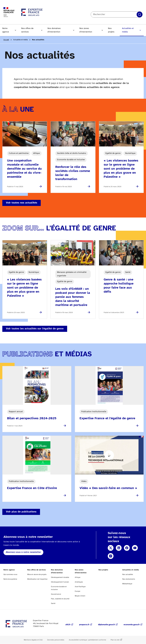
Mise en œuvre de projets (37, 574)
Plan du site (115, 640)
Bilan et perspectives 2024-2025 (32, 418)
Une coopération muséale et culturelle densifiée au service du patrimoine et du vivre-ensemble (24, 169)
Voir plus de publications (21, 512)
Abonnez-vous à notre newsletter (23, 552)
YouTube (135, 548)
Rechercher (140, 14)
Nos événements (129, 579)
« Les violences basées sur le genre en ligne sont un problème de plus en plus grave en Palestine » (121, 169)
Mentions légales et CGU (33, 640)
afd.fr (68, 625)
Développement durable (60, 577)
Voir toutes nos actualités (22, 203)
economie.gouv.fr (132, 625)
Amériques (79, 582)
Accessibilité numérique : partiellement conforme (87, 640)
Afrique (78, 577)
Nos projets (111, 30)
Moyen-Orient (80, 596)
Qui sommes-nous (10, 574)
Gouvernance (56, 594)
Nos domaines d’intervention (54, 30)
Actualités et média (128, 30)
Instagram (111, 556)
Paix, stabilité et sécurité (60, 599)
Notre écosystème (10, 579)
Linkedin (119, 548)
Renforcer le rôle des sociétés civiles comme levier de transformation (73, 173)
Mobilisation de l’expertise (37, 579)
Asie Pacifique (80, 587)
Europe (77, 591)
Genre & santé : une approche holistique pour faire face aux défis (119, 286)
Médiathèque (127, 584)
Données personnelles (56, 640)
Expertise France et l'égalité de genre (107, 418)
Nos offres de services (27, 30)
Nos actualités (128, 574)
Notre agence (6, 30)
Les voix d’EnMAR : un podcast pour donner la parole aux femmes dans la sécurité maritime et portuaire (73, 297)
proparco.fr (84, 625)
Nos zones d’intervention (86, 30)
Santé (53, 603)
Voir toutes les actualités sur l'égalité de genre (35, 329)
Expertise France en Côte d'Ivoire (32, 488)
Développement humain (60, 582)
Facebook (127, 548)
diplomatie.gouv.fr (107, 625)
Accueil (6, 40)
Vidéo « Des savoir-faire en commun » (108, 488)
